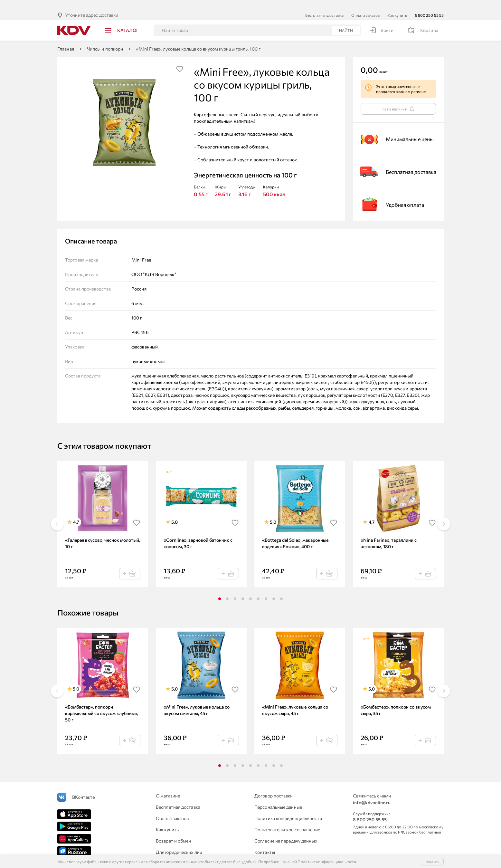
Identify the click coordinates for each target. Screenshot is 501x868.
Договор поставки (274, 785)
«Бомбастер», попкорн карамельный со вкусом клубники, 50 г (101, 703)
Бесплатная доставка (324, 5)
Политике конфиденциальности (327, 862)
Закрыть (433, 862)
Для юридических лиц (179, 842)
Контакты (265, 842)
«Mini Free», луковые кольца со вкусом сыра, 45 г (295, 700)
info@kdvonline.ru (372, 792)
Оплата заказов (365, 5)
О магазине (168, 785)
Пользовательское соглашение (287, 819)
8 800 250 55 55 (430, 5)
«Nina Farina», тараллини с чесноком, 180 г (389, 533)
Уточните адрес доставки (92, 5)
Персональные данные (278, 797)
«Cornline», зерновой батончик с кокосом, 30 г (198, 533)
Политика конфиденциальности (288, 808)
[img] (180, 59)
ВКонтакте (83, 787)
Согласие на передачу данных (286, 830)
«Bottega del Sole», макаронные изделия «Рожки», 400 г (295, 533)
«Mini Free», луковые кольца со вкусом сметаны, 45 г (197, 700)
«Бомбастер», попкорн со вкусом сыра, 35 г (396, 700)
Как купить (397, 5)
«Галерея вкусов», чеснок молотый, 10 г (103, 533)
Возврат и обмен (174, 830)
